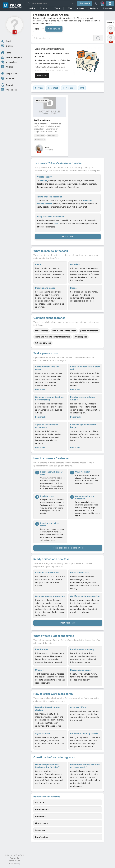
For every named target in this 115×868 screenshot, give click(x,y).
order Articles (42, 331)
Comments (40, 816)
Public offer (15, 858)
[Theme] (96, 3)
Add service (54, 29)
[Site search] (51, 3)
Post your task (68, 623)
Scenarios (40, 830)
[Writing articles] (50, 126)
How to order (69, 88)
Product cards (42, 809)
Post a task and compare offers (68, 548)
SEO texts (40, 802)
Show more (42, 75)
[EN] (102, 3)
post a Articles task (89, 331)
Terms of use (15, 861)
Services (39, 88)
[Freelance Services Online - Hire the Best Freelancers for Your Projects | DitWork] (12, 5)
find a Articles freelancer (64, 331)
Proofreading (42, 837)
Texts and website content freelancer (53, 337)
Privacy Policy (15, 864)
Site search (85, 3)
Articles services (43, 343)
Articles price (81, 337)
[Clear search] (73, 3)
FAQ (82, 88)
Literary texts (41, 823)
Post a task (53, 88)
